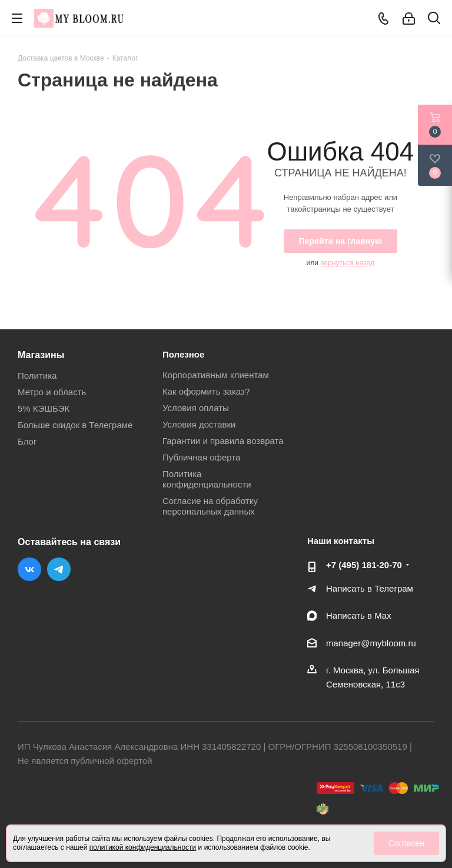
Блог (27, 441)
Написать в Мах (359, 615)
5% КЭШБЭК (44, 408)
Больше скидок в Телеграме (75, 425)
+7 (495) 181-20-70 (364, 565)
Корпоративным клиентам (216, 375)
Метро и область (52, 392)
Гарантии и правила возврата (223, 441)
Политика (37, 375)
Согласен (406, 843)
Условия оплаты (196, 408)
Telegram (59, 569)
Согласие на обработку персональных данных (210, 506)
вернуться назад (347, 263)
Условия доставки (199, 424)
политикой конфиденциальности (143, 847)
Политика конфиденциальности (207, 479)
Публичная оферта (201, 457)
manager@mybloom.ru (371, 643)
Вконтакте (29, 569)
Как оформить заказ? (206, 391)
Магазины (41, 355)
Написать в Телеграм (370, 588)
